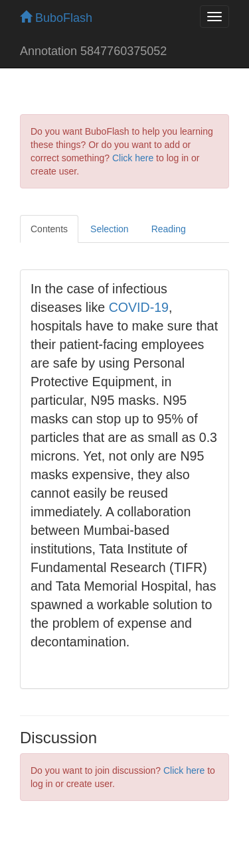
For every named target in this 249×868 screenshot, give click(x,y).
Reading (169, 229)
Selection (110, 229)
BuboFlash (56, 18)
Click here (133, 158)
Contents (49, 229)
